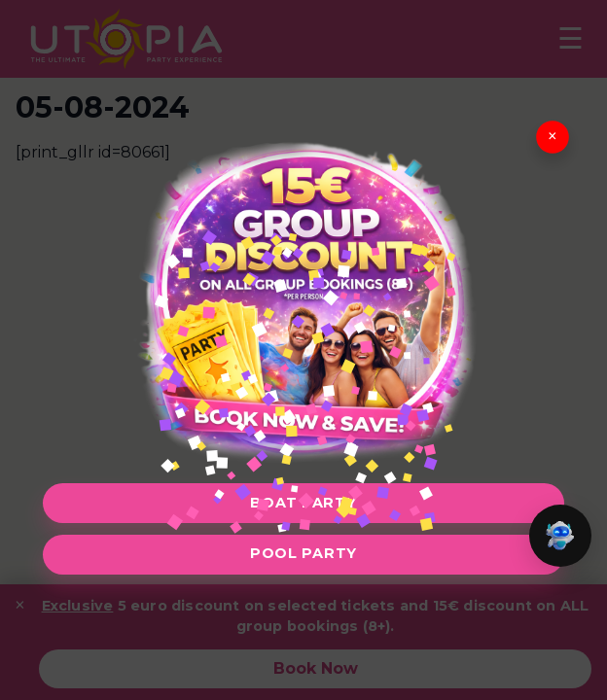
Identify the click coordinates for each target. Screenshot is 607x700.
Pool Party (303, 553)
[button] (560, 536)
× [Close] (553, 137)
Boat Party (303, 503)
